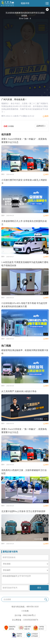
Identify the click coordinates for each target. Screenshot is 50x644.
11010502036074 (31, 620)
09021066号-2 (29, 615)
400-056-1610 (32, 607)
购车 (47, 116)
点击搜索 (7, 599)
